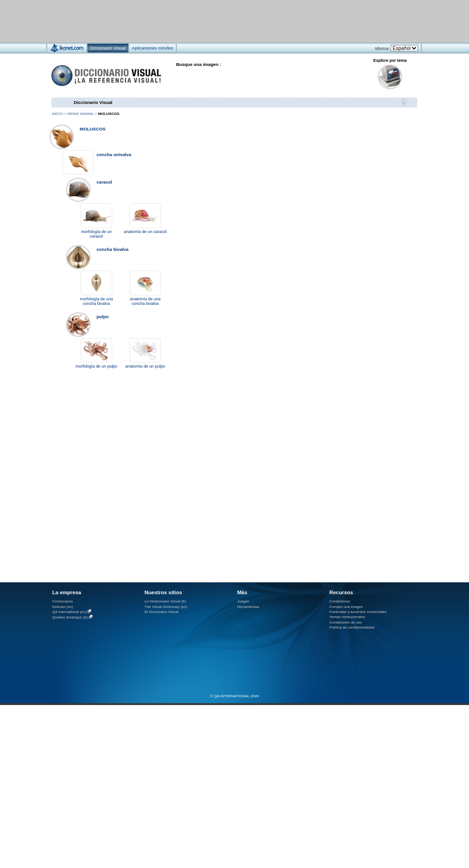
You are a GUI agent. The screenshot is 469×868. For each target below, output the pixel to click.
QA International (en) (69, 612)
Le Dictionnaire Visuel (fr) (165, 601)
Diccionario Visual (93, 102)
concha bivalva (113, 249)
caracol (104, 182)
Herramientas (248, 607)
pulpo (103, 317)
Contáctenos (340, 601)
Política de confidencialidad (352, 627)
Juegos (243, 601)
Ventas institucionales (347, 617)
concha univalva (114, 155)
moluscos (93, 129)
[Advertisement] (207, 21)
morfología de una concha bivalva (96, 301)
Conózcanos (63, 601)
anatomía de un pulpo (145, 366)
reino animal (80, 114)
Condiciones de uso (346, 622)
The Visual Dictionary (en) (166, 607)
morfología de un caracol (96, 234)
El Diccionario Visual (161, 612)
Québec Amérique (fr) (70, 617)
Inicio (57, 114)
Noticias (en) (63, 607)
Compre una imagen (346, 607)
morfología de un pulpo (96, 366)
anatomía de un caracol (145, 232)
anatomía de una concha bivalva (145, 301)
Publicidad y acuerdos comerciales (358, 612)
